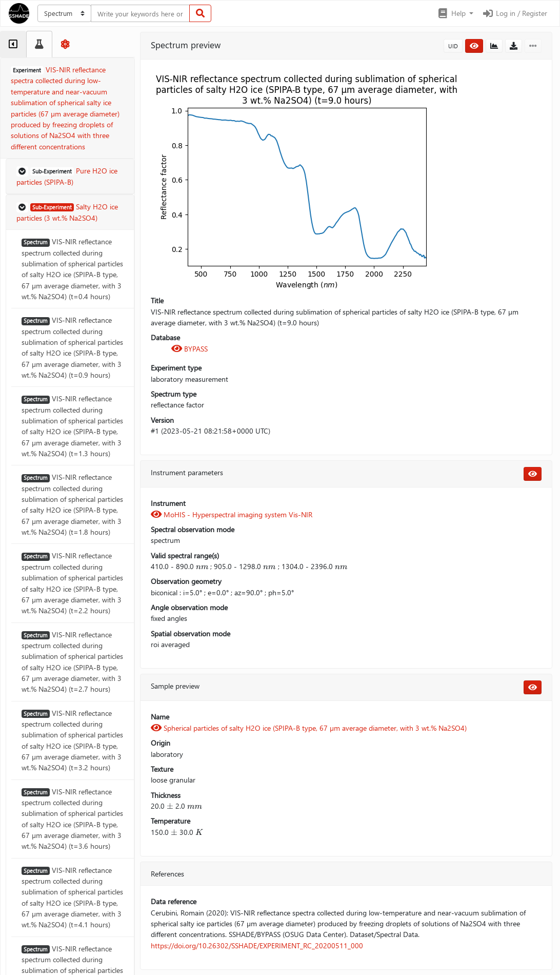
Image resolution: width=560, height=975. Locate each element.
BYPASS (189, 349)
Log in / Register (514, 13)
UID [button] (453, 46)
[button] (455, 13)
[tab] (13, 44)
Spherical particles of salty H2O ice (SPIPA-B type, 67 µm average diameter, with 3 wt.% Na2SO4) (309, 728)
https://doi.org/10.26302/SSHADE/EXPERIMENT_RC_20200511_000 (257, 945)
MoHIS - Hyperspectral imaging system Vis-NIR (232, 514)
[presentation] (202, 566)
